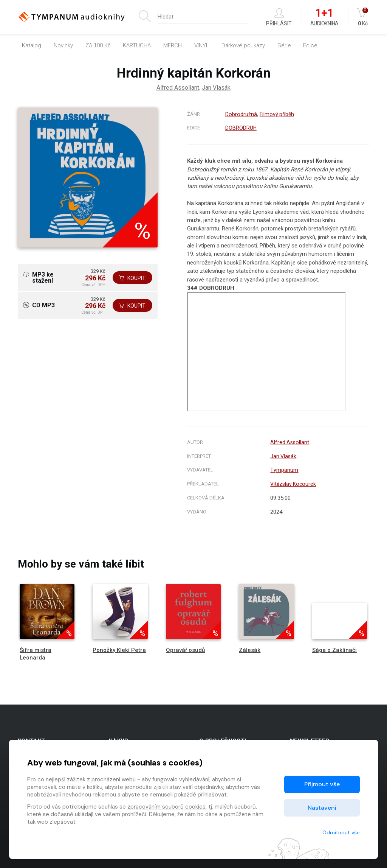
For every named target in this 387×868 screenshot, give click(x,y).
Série (284, 45)
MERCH (173, 45)
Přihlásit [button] (279, 17)
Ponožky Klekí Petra (119, 650)
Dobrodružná (241, 114)
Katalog (32, 45)
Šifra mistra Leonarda (36, 654)
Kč (363, 17)
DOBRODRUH (241, 128)
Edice (310, 45)
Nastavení (322, 808)
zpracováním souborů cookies (166, 807)
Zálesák (250, 650)
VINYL (202, 45)
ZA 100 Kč (98, 45)
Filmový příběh (277, 114)
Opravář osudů (185, 650)
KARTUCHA (137, 45)
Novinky (63, 45)
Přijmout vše (322, 784)
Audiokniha (324, 17)
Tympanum (282, 470)
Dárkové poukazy (243, 45)
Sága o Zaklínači (334, 650)
